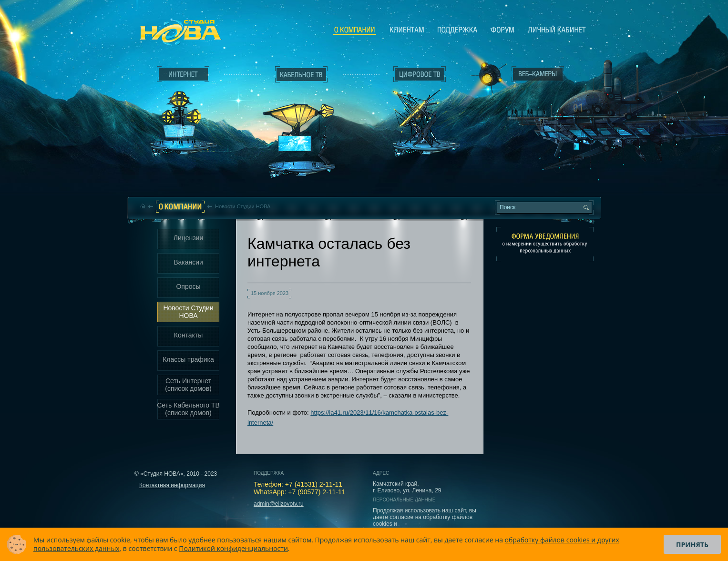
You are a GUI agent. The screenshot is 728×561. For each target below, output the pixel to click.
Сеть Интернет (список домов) (188, 385)
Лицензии (188, 238)
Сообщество (502, 30)
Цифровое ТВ (415, 109)
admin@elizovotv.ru (279, 504)
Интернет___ (181, 112)
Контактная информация (172, 485)
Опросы (188, 286)
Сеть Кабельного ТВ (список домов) (188, 409)
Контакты (188, 335)
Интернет (183, 74)
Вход (540, 159)
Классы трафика (188, 359)
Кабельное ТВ (302, 127)
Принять (692, 545)
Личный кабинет (557, 30)
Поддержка (457, 30)
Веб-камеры (486, 77)
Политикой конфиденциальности (233, 548)
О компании (355, 30)
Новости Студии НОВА (243, 206)
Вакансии (188, 262)
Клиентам (407, 30)
